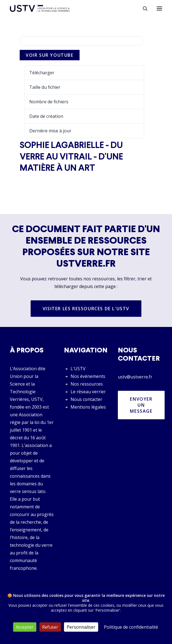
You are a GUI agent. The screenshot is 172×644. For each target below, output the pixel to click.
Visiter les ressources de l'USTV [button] (86, 309)
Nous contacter (86, 399)
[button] (159, 8)
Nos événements (88, 376)
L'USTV (78, 369)
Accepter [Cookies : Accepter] (25, 627)
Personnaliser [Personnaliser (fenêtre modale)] (81, 627)
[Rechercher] (143, 8)
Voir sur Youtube (50, 55)
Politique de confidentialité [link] (131, 627)
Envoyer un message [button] (142, 405)
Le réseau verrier (88, 392)
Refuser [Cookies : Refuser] (50, 627)
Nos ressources (87, 384)
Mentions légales (88, 407)
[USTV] (40, 8)
